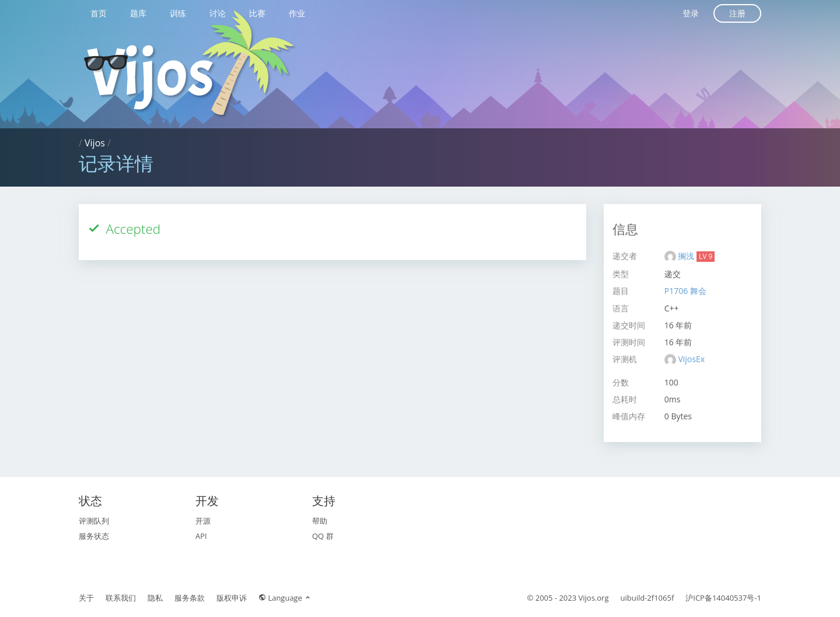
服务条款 (190, 598)
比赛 (257, 13)
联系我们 (121, 598)
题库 (138, 13)
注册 (737, 13)
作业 (297, 13)
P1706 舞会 (685, 291)
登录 (691, 13)
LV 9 (706, 256)
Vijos (95, 143)
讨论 (218, 13)
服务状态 (94, 536)
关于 (86, 598)
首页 (99, 13)
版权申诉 (232, 598)
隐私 (155, 598)
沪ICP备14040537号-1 (723, 598)
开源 (203, 521)
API (201, 536)
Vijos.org (594, 598)
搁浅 (687, 256)
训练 (178, 13)
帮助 (320, 521)
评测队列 (94, 521)
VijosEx (691, 359)
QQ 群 (323, 536)
